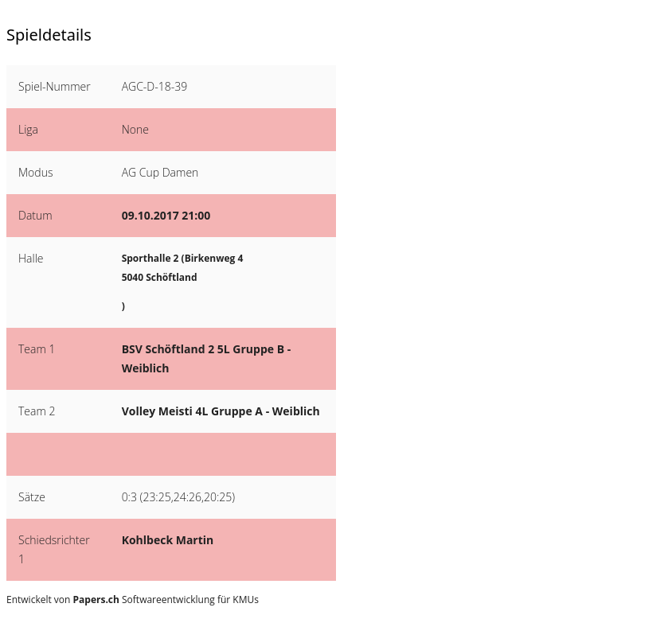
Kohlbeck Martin (168, 540)
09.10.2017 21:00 (166, 215)
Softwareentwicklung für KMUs (166, 600)
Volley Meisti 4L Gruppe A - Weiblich (221, 411)
